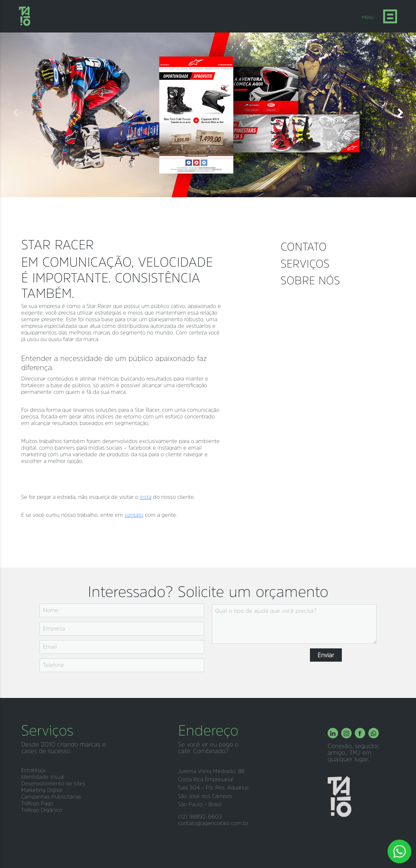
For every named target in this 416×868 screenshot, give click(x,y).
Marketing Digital (42, 790)
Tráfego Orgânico (42, 810)
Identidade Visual (43, 777)
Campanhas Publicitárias (51, 797)
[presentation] (260, 661)
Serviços (305, 264)
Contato (304, 247)
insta (146, 497)
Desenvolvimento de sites (53, 783)
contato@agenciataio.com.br (213, 823)
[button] (400, 112)
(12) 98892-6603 (200, 817)
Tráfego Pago (37, 803)
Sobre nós (310, 280)
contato (134, 515)
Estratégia (33, 770)
